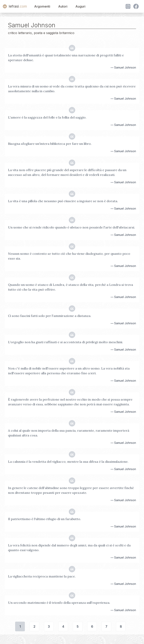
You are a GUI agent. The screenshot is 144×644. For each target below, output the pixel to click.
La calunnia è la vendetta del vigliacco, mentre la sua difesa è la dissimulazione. (68, 462)
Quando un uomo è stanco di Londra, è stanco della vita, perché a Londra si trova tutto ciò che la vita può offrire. (70, 287)
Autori (63, 6)
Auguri (80, 6)
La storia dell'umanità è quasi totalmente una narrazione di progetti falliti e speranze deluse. (66, 58)
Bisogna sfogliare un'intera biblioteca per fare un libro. (50, 144)
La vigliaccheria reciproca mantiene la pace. (42, 576)
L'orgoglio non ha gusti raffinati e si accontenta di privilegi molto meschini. (65, 342)
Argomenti (42, 6)
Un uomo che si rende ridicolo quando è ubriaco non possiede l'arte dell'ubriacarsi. (71, 227)
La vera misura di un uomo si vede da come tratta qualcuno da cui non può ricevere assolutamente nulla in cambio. (72, 89)
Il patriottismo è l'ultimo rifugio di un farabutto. (44, 519)
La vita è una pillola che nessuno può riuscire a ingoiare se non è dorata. (63, 201)
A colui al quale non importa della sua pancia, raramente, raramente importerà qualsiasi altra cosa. (69, 433)
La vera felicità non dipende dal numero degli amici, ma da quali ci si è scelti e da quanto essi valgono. (69, 548)
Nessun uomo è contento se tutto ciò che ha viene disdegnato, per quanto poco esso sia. (69, 256)
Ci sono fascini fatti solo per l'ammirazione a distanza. (50, 316)
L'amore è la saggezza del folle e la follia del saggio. (47, 117)
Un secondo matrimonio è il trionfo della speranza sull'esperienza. (59, 603)
